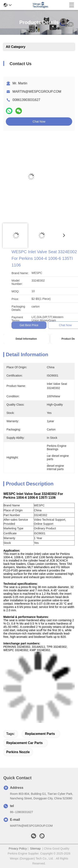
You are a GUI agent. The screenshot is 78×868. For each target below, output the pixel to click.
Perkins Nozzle (18, 752)
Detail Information (26, 339)
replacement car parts (24, 743)
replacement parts (40, 734)
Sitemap (35, 849)
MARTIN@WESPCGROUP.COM (37, 92)
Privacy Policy (18, 849)
